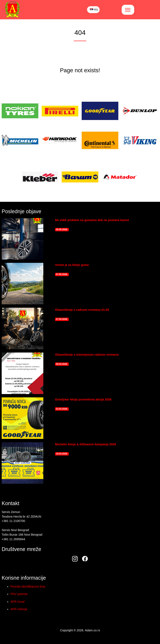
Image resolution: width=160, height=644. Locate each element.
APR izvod (17, 602)
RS (94, 10)
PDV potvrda (19, 594)
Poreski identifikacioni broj (28, 586)
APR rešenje (19, 609)
